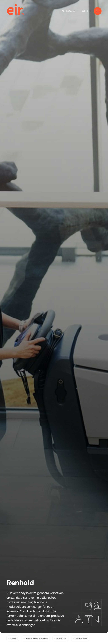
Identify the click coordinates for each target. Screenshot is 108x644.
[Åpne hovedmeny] (98, 11)
